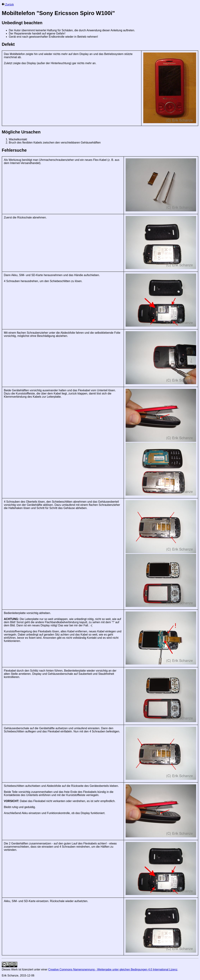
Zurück (8, 5)
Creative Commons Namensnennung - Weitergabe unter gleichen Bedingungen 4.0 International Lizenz (113, 969)
